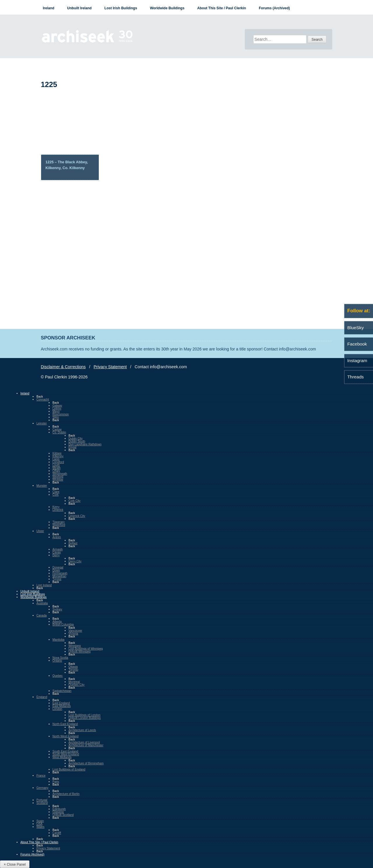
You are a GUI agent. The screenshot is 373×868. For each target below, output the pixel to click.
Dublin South (77, 441)
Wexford (58, 477)
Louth (56, 465)
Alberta (57, 622)
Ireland (49, 8)
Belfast (73, 543)
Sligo (56, 417)
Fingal (72, 447)
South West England (66, 754)
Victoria (73, 634)
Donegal (58, 567)
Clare (56, 492)
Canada (42, 615)
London (57, 709)
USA (39, 824)
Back (40, 397)
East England (61, 703)
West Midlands (62, 757)
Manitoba (58, 640)
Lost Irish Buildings (121, 8)
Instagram (357, 361)
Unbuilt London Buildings (85, 718)
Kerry (56, 507)
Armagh (58, 549)
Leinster (42, 423)
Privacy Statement (110, 367)
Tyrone (57, 579)
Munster (42, 486)
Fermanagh (60, 573)
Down (56, 570)
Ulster (40, 531)
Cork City (74, 501)
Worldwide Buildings (167, 8)
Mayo (56, 411)
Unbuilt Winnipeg (80, 652)
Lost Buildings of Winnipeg (86, 649)
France (41, 776)
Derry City (75, 561)
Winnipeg (75, 646)
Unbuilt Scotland (63, 815)
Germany (42, 788)
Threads (356, 377)
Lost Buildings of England (69, 769)
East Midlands (62, 706)
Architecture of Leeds (82, 730)
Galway (57, 406)
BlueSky (356, 328)
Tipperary (59, 522)
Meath (57, 468)
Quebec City (76, 685)
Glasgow (58, 812)
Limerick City (77, 516)
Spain (40, 821)
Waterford (59, 525)
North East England (65, 724)
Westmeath (60, 474)
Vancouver (75, 631)
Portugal (42, 800)
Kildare (57, 453)
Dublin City (75, 439)
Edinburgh (59, 809)
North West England (65, 736)
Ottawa (73, 667)
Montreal (74, 682)
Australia (42, 603)
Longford (58, 462)
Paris (56, 782)
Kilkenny (58, 456)
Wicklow (58, 480)
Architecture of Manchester (86, 745)
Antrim (57, 537)
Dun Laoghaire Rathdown (85, 444)
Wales (40, 827)
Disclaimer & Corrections (63, 367)
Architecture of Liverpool (84, 742)
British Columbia (63, 625)
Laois (56, 459)
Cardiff (57, 833)
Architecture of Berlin (66, 794)
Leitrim (57, 409)
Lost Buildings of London (85, 715)
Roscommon (61, 414)
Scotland (42, 803)
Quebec (58, 676)
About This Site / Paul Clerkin (222, 8)
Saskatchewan (62, 691)
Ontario (57, 661)
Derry (56, 555)
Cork (56, 495)
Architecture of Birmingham (86, 763)
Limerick (58, 510)
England (42, 697)
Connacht (43, 400)
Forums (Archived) (274, 8)
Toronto (73, 670)
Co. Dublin (59, 432)
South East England (65, 751)
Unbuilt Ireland (79, 8)
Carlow (57, 429)
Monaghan (59, 576)
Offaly (56, 471)
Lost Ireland (44, 585)
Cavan (57, 552)
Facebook (357, 344)
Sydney (57, 609)
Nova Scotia (60, 658)
